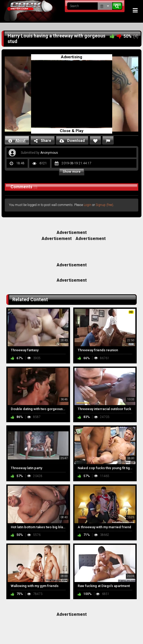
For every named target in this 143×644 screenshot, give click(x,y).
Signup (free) (104, 205)
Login (88, 205)
